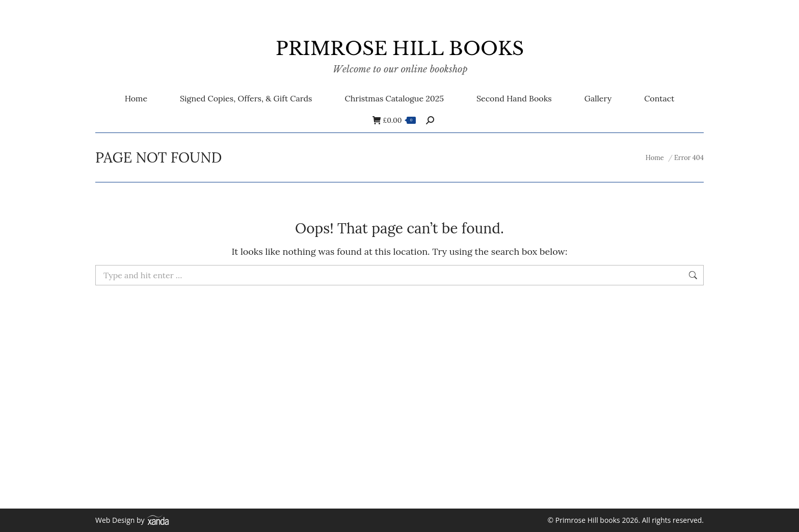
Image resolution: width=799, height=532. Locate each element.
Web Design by (132, 520)
